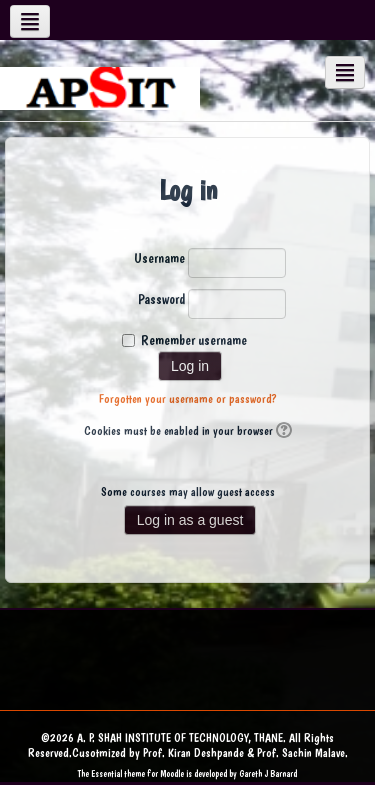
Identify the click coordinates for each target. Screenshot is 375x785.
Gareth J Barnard (268, 773)
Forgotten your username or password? (188, 399)
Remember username (194, 340)
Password (161, 299)
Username (159, 258)
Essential (106, 773)
